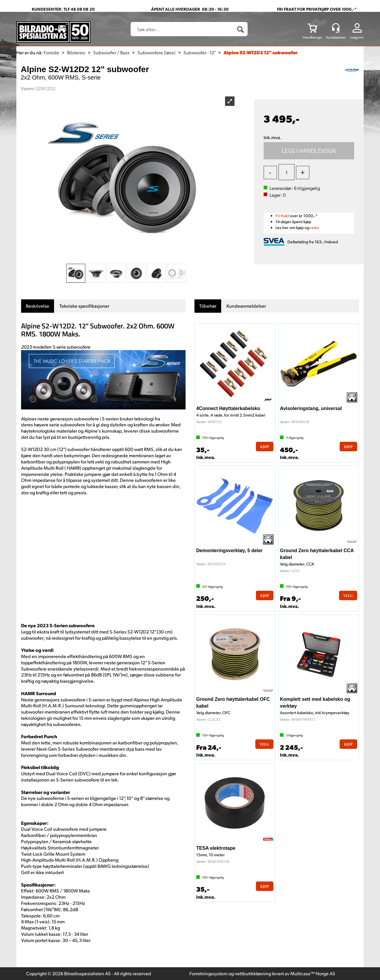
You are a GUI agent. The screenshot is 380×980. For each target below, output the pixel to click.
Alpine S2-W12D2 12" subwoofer (261, 52)
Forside (51, 52)
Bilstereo (76, 52)
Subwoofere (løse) (156, 52)
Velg (348, 595)
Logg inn (357, 37)
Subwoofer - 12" (199, 52)
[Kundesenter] (336, 28)
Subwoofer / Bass (111, 52)
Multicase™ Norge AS (313, 973)
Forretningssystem (208, 973)
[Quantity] (286, 172)
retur (315, 227)
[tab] (38, 306)
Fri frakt (282, 216)
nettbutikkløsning (253, 973)
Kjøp (309, 151)
